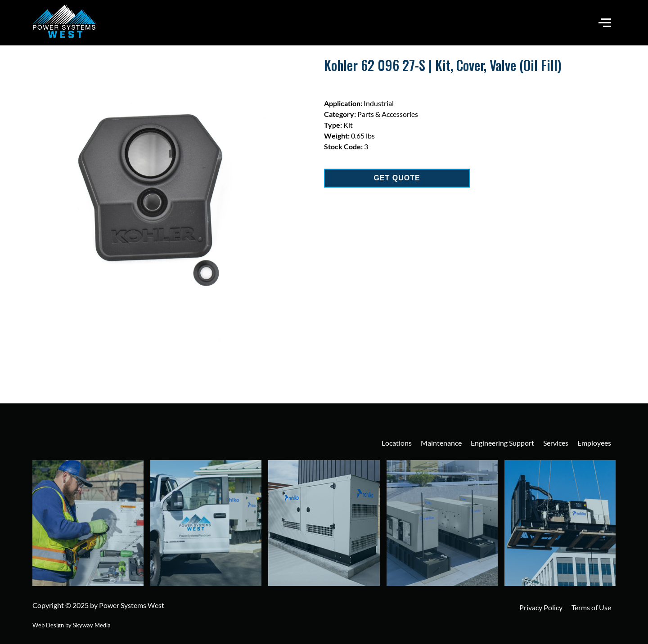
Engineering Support (502, 443)
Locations (397, 443)
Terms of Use (591, 607)
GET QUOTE (397, 178)
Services (556, 443)
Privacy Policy (541, 607)
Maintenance (441, 443)
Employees (594, 443)
